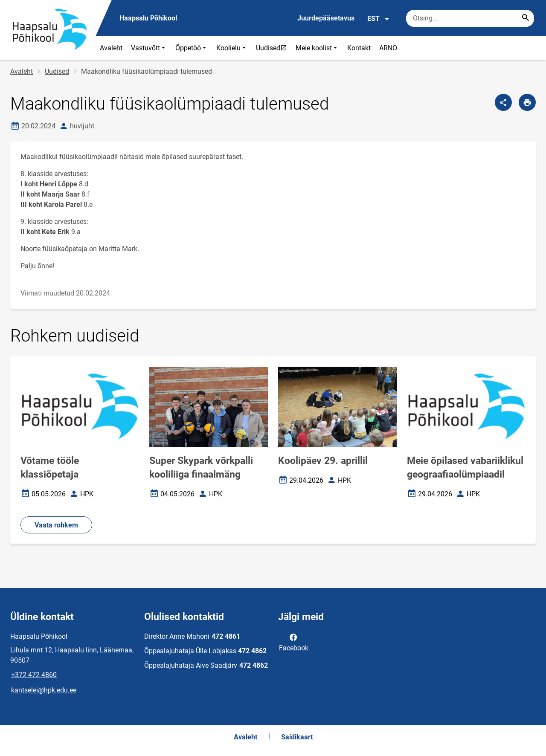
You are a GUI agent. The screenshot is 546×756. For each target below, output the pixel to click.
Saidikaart (297, 737)
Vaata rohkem (56, 525)
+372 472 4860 (34, 675)
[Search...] (526, 18)
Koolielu (232, 48)
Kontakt (359, 48)
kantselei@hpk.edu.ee (44, 690)
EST (379, 19)
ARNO (388, 48)
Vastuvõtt (149, 48)
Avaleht (111, 48)
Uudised (273, 48)
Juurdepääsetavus (326, 18)
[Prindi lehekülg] (527, 102)
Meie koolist (317, 48)
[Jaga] (503, 102)
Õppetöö (192, 48)
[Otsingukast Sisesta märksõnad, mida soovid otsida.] (470, 18)
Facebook (294, 642)
